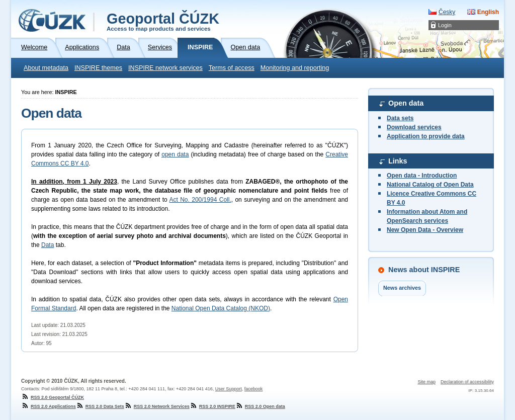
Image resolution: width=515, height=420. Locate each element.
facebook (254, 389)
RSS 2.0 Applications (49, 406)
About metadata (46, 68)
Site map (426, 382)
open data (175, 154)
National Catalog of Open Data (430, 185)
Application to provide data (426, 136)
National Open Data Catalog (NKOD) (221, 308)
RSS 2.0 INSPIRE (212, 406)
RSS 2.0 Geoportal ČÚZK (53, 397)
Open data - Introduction (422, 176)
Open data (406, 103)
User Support (229, 389)
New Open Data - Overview (425, 230)
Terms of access (232, 68)
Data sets (400, 118)
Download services (414, 127)
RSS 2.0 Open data (260, 406)
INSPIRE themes (98, 68)
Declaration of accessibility (467, 382)
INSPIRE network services (165, 68)
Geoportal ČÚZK (163, 21)
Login (445, 25)
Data (48, 245)
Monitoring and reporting (295, 68)
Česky (447, 12)
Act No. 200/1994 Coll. (200, 200)
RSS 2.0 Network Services (157, 406)
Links (398, 161)
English (488, 12)
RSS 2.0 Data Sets (100, 406)
